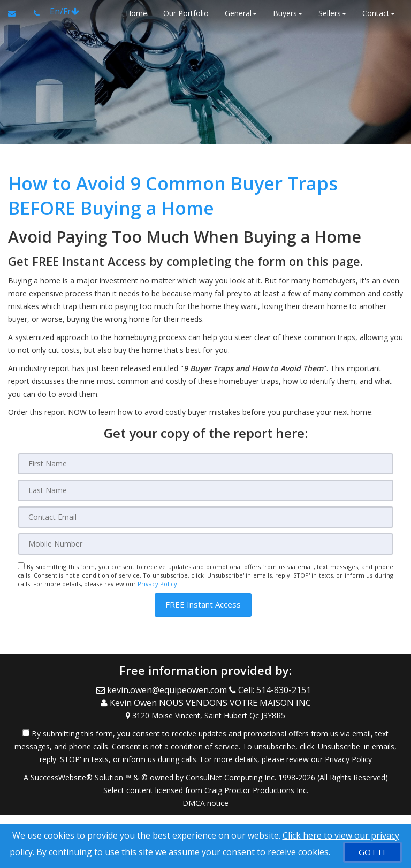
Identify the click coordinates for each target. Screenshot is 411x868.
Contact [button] (379, 13)
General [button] (241, 13)
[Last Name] (205, 490)
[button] (203, 605)
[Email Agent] (17, 13)
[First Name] (205, 464)
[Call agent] (38, 13)
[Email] (205, 517)
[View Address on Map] (205, 715)
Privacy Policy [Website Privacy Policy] (157, 584)
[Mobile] (205, 544)
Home (136, 13)
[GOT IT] (372, 852)
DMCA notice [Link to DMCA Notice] (205, 802)
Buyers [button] (288, 13)
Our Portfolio (186, 13)
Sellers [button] (332, 13)
